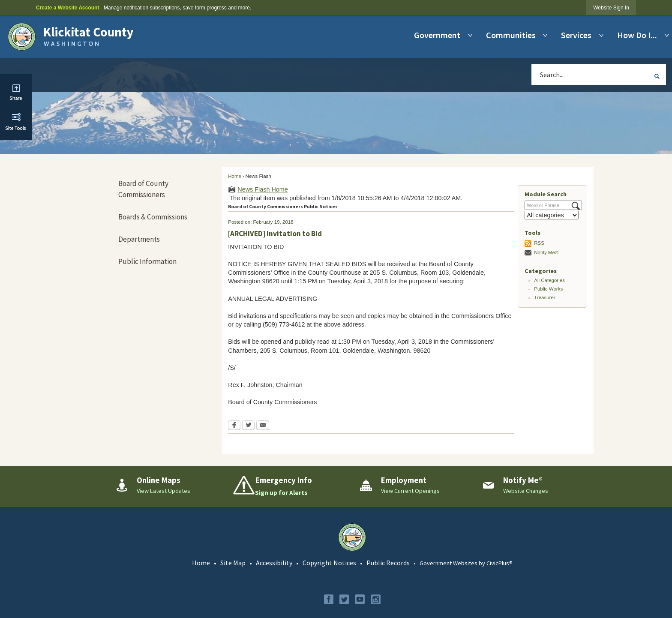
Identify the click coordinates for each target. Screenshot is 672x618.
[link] (611, 7)
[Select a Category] (552, 215)
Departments (139, 239)
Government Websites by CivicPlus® (466, 563)
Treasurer (545, 297)
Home (235, 176)
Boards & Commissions (153, 217)
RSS (539, 243)
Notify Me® (546, 252)
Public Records (388, 563)
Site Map (233, 563)
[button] (657, 76)
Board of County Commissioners (143, 189)
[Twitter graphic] (344, 599)
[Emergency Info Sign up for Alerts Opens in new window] (291, 486)
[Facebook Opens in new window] (234, 426)
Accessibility (274, 563)
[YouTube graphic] (360, 599)
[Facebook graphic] (329, 599)
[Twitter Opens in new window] (248, 426)
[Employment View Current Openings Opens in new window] (413, 485)
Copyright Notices (329, 563)
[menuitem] (439, 35)
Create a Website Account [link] (67, 8)
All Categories (549, 280)
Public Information (147, 261)
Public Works (548, 289)
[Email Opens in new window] (263, 426)
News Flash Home (263, 189)
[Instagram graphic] (376, 599)
